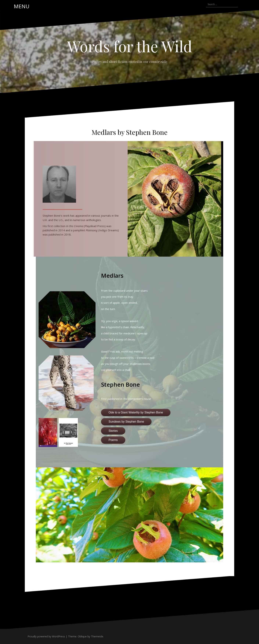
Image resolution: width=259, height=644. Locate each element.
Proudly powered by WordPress (46, 636)
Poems (113, 440)
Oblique (82, 636)
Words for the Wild (130, 46)
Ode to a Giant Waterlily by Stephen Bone (136, 412)
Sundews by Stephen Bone (126, 422)
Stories (113, 431)
